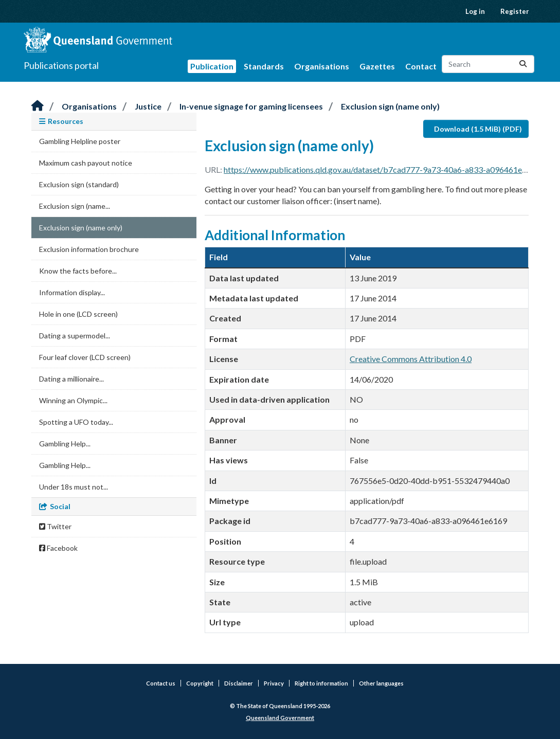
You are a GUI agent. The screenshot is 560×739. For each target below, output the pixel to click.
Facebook (58, 548)
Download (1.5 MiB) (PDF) (478, 129)
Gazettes (377, 66)
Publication (212, 66)
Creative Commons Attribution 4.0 (411, 359)
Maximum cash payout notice (86, 163)
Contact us (161, 683)
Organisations (322, 66)
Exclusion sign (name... (75, 206)
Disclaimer (239, 683)
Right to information (321, 683)
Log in (475, 11)
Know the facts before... (78, 271)
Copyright (200, 683)
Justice (148, 106)
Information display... (72, 292)
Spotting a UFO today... (76, 422)
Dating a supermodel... (75, 336)
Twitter (55, 526)
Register (515, 11)
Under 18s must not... (74, 487)
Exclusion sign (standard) (79, 184)
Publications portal (61, 65)
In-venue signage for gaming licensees (251, 106)
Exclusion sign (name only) (390, 106)
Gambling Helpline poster (80, 141)
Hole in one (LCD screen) (78, 314)
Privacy (274, 683)
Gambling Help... (65, 444)
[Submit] (523, 64)
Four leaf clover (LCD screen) (85, 357)
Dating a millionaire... (71, 379)
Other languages (381, 683)
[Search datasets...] (488, 64)
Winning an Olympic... (73, 400)
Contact (421, 66)
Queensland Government (280, 718)
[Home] (38, 106)
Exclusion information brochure (89, 249)
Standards (264, 66)
